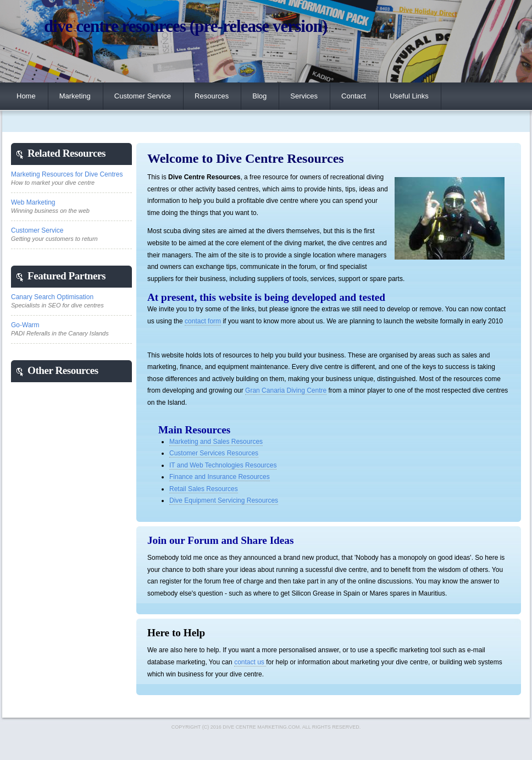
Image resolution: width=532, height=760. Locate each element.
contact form (203, 321)
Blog (259, 96)
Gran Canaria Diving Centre (286, 390)
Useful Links (409, 96)
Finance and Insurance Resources (220, 477)
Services (304, 96)
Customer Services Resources (214, 453)
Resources (212, 96)
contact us (250, 662)
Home (26, 96)
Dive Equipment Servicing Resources (224, 500)
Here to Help (176, 633)
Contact (354, 96)
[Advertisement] (55, 547)
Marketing (75, 96)
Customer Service (143, 96)
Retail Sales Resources (204, 489)
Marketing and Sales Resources (216, 442)
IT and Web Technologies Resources (223, 465)
